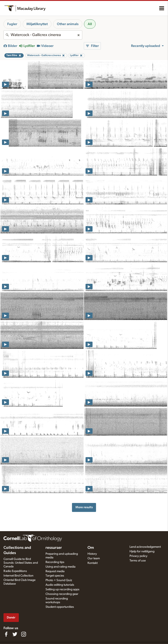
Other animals (68, 24)
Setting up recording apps (62, 589)
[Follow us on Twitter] (15, 634)
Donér (11, 617)
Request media (55, 571)
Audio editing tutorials (60, 585)
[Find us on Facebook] (6, 634)
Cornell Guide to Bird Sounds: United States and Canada (21, 563)
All (90, 24)
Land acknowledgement (145, 547)
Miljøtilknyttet (37, 24)
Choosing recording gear (62, 594)
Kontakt (93, 563)
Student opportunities (60, 607)
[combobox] (43, 35)
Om (91, 548)
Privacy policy (138, 556)
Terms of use (138, 561)
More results (84, 507)
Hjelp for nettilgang (142, 551)
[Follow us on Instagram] (24, 634)
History (92, 554)
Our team (94, 558)
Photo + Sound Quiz (59, 580)
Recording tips (55, 562)
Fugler (12, 24)
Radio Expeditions (15, 571)
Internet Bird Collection (18, 576)
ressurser (54, 548)
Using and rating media (60, 567)
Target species (55, 576)
